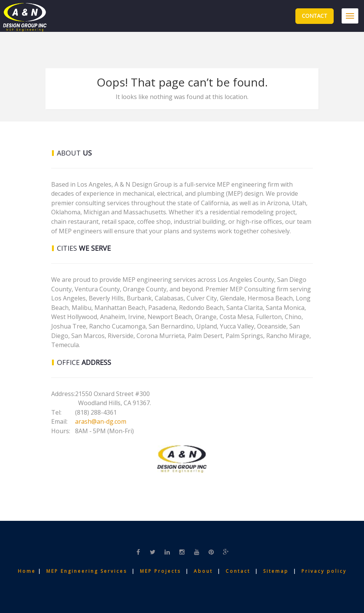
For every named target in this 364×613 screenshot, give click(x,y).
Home (28, 571)
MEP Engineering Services (87, 571)
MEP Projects (160, 571)
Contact (315, 16)
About (204, 571)
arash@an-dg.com (101, 421)
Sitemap (277, 571)
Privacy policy (324, 571)
